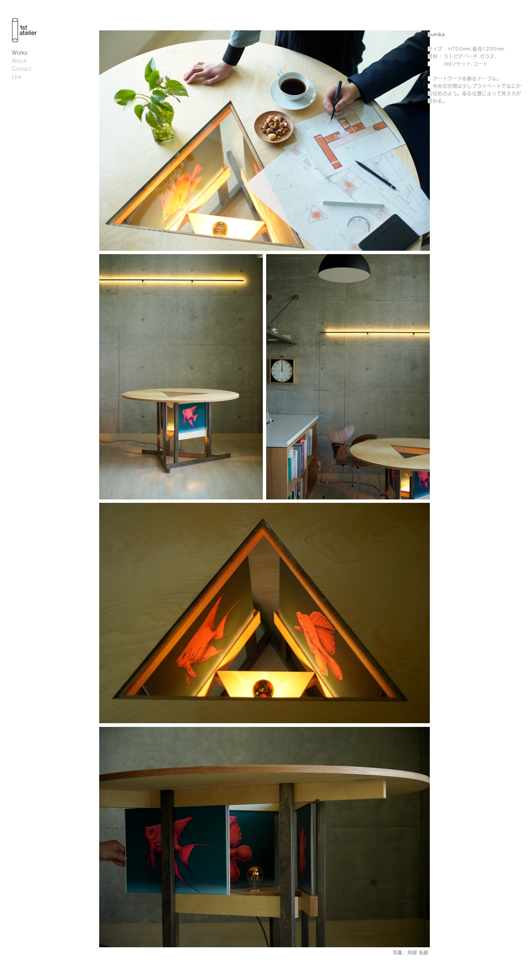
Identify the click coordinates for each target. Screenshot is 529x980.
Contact (22, 69)
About (19, 61)
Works (20, 53)
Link (17, 77)
